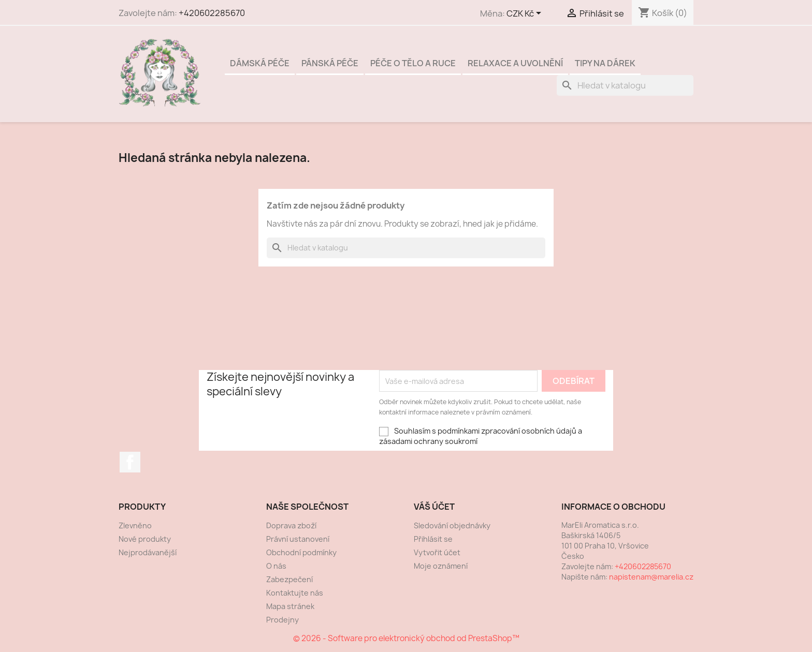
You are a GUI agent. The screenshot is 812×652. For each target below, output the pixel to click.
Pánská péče (330, 63)
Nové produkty (145, 539)
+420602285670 (212, 13)
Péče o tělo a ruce (413, 63)
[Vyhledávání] (625, 85)
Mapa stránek (290, 606)
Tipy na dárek (605, 63)
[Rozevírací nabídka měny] (526, 14)
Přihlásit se (433, 539)
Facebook (130, 462)
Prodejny (282, 620)
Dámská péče (260, 63)
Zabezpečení (289, 579)
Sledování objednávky (452, 525)
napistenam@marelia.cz (651, 577)
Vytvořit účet (437, 552)
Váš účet (434, 507)
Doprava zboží (291, 525)
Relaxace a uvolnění (515, 63)
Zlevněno (135, 525)
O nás (276, 566)
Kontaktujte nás (295, 593)
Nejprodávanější (148, 552)
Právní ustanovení (298, 539)
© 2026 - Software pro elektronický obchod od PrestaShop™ (406, 638)
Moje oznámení (441, 566)
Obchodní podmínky (301, 552)
